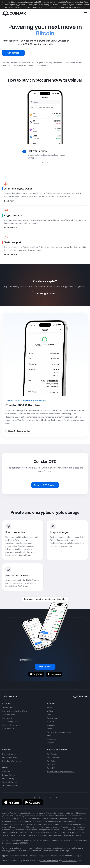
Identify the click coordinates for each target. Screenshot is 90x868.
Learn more (11, 201)
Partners (51, 743)
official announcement (32, 851)
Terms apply (71, 2)
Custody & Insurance (11, 725)
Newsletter (52, 739)
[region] (45, 124)
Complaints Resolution (12, 761)
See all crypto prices (45, 293)
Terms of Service (10, 782)
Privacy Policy (8, 778)
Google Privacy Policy (49, 860)
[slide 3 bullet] (48, 162)
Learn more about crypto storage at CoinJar (45, 599)
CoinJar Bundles (9, 715)
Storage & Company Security (60, 732)
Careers (51, 722)
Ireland (11, 696)
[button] (86, 13)
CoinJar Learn (8, 729)
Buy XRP (51, 768)
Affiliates (51, 711)
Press (50, 729)
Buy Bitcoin (52, 754)
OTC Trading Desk (10, 722)
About (50, 708)
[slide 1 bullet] (42, 162)
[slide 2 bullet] (45, 162)
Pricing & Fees (8, 708)
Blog (49, 715)
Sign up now (45, 667)
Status (50, 736)
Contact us (52, 725)
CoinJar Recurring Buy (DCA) (15, 711)
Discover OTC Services (45, 485)
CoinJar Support (9, 754)
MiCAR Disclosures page (59, 851)
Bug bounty (52, 718)
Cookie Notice (8, 775)
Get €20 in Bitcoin (9, 2)
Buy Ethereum (53, 758)
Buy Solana (52, 761)
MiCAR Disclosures (10, 785)
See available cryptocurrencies (61, 772)
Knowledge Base (10, 758)
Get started (13, 53)
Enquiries (6, 771)
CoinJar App (8, 718)
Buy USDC (52, 765)
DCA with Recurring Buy (19, 431)
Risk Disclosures (78, 7)
